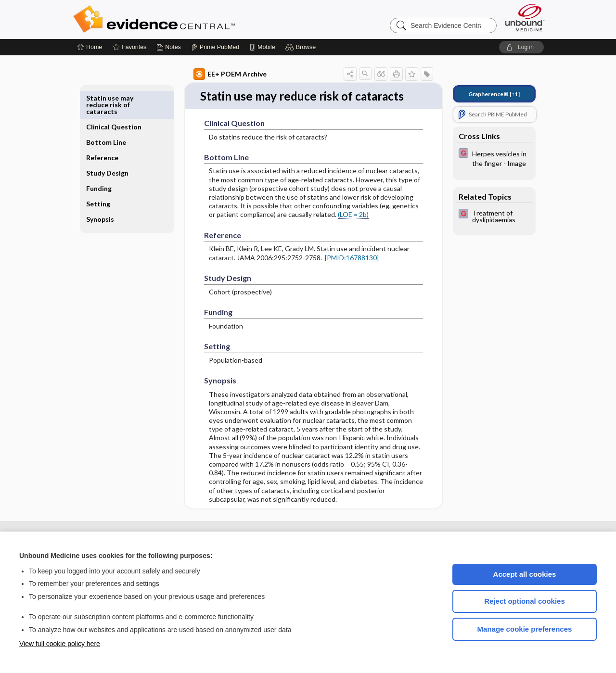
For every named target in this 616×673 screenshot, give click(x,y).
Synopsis (111, 204)
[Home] (90, 47)
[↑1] (483, 94)
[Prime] (215, 47)
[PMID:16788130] (341, 274)
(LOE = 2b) (342, 231)
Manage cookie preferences (525, 629)
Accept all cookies (525, 574)
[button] (302, 47)
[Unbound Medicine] (525, 18)
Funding (110, 173)
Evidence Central (192, 19)
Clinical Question (112, 101)
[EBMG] (483, 158)
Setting (109, 188)
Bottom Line (117, 120)
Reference (113, 135)
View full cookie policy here (60, 644)
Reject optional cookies (525, 601)
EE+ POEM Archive (219, 74)
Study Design (108, 154)
